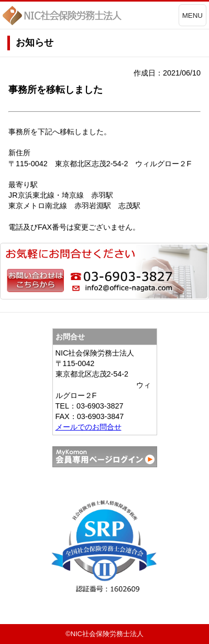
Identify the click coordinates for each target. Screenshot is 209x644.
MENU (192, 15)
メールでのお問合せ (89, 427)
